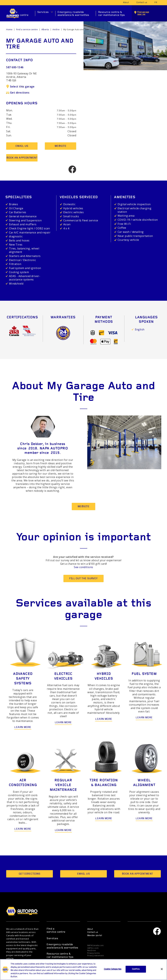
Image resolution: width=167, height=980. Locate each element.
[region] (83, 970)
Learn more (23, 727)
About (126, 3)
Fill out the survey (83, 579)
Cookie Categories (113, 969)
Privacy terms (94, 953)
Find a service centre (19, 14)
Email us (22, 146)
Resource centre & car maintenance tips (112, 14)
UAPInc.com (93, 948)
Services (43, 12)
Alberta (45, 29)
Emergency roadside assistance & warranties (73, 14)
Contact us (142, 3)
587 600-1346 (15, 67)
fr (156, 3)
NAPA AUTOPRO (24, 911)
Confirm (136, 969)
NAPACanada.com (95, 945)
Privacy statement (96, 956)
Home (9, 29)
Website (61, 146)
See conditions (83, 567)
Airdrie (56, 29)
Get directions (18, 93)
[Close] (162, 969)
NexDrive (92, 951)
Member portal (95, 936)
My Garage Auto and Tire (76, 29)
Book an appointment (22, 158)
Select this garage (20, 87)
